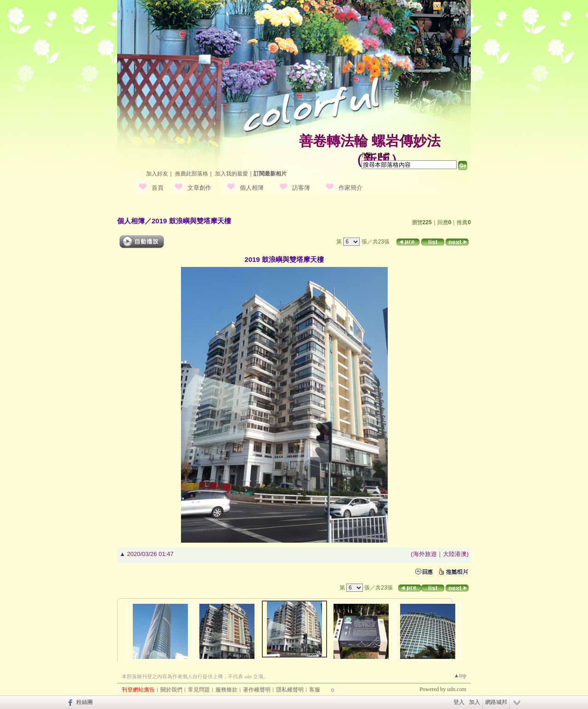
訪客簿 (301, 188)
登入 (459, 702)
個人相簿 (252, 188)
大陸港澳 (455, 554)
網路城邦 (454, 6)
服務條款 (226, 690)
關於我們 (171, 690)
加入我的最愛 (232, 174)
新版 (377, 160)
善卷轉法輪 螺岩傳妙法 (370, 141)
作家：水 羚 (376, 155)
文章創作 (199, 188)
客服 (315, 690)
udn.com (457, 689)
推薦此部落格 (192, 174)
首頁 (158, 188)
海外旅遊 (425, 554)
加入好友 (157, 174)
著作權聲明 (257, 690)
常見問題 (199, 690)
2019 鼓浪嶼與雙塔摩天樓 (191, 221)
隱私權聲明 (290, 690)
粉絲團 (85, 702)
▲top (460, 675)
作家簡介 (351, 188)
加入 (475, 702)
